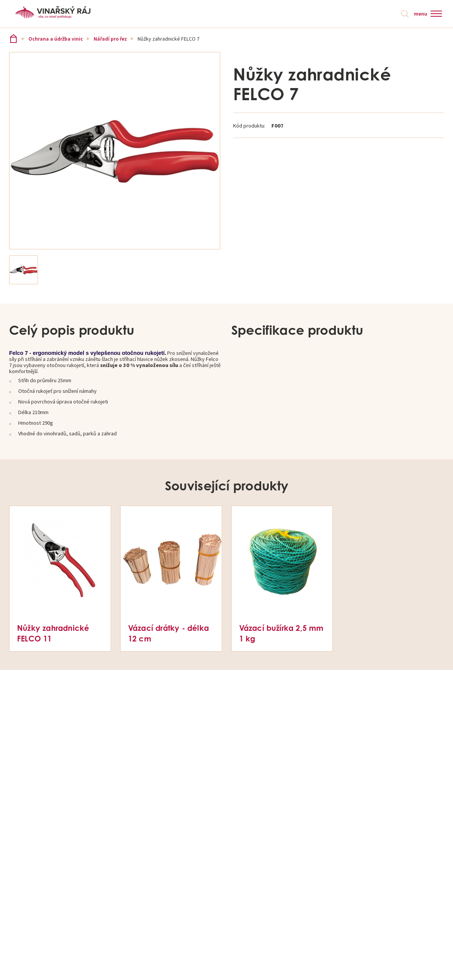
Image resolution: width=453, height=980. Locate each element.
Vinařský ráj (13, 39)
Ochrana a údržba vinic (56, 39)
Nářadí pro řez (110, 39)
